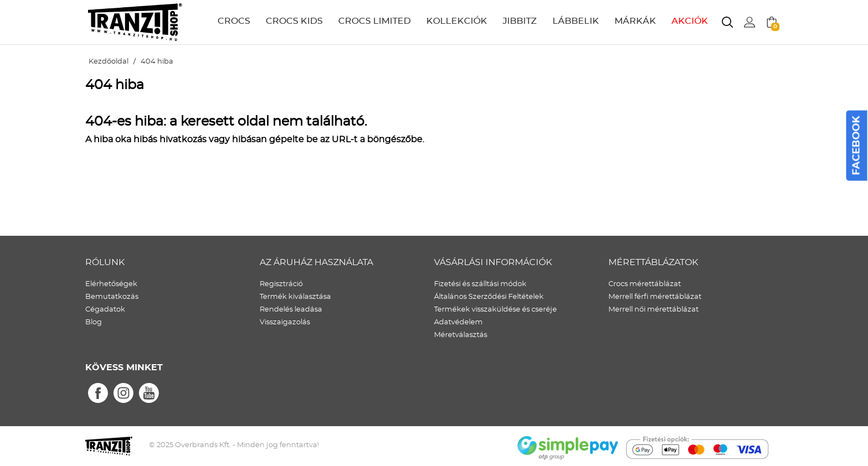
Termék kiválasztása (295, 297)
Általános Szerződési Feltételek (489, 297)
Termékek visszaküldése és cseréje (495, 310)
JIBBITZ (520, 21)
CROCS (234, 21)
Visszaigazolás (285, 322)
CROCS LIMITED (374, 21)
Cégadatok (105, 310)
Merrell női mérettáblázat (653, 310)
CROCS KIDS (294, 21)
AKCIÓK (690, 21)
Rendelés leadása (291, 310)
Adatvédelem (458, 322)
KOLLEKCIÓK (457, 21)
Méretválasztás (461, 335)
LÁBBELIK (576, 21)
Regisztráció (281, 284)
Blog (94, 322)
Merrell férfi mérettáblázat (655, 297)
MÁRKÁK (635, 21)
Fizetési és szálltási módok (480, 284)
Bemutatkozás (112, 297)
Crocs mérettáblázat (645, 284)
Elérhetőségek (111, 284)
